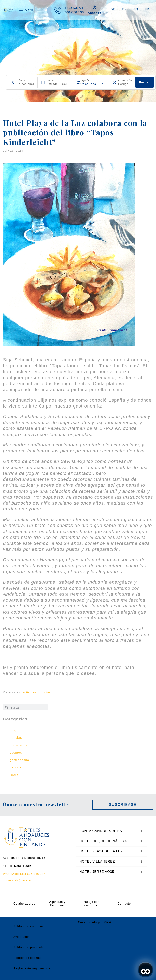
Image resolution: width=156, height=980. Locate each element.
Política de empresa (28, 926)
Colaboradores (24, 904)
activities (30, 692)
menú (30, 10)
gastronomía (19, 760)
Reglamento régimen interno (34, 968)
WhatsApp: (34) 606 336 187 (24, 874)
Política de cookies (28, 958)
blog (13, 730)
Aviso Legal (22, 937)
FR (147, 9)
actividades (19, 745)
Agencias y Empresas (57, 904)
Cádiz (14, 775)
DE (113, 9)
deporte (16, 767)
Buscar (145, 82)
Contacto (124, 904)
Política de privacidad (29, 947)
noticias (45, 692)
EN (124, 9)
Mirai (107, 922)
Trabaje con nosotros (91, 904)
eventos (16, 752)
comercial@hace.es (18, 880)
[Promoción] (125, 84)
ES (136, 9)
